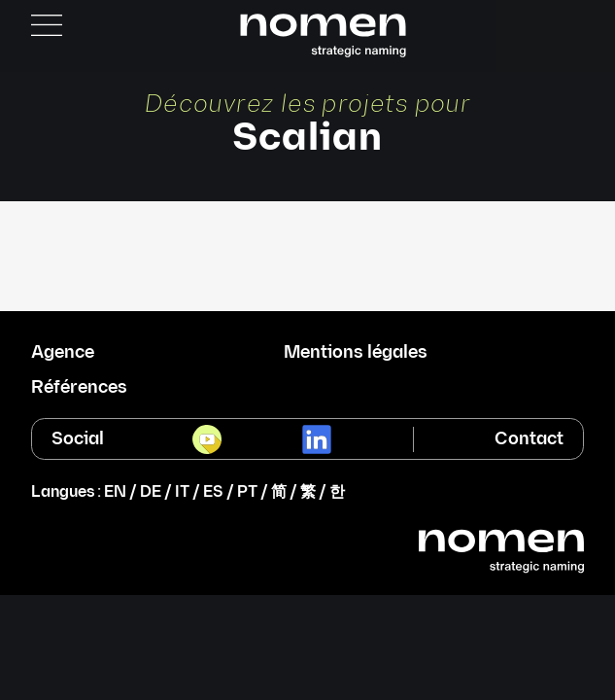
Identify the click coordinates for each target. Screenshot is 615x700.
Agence (63, 353)
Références (79, 388)
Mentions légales (356, 353)
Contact (529, 439)
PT (247, 492)
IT (182, 492)
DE (151, 492)
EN (115, 492)
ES (213, 492)
